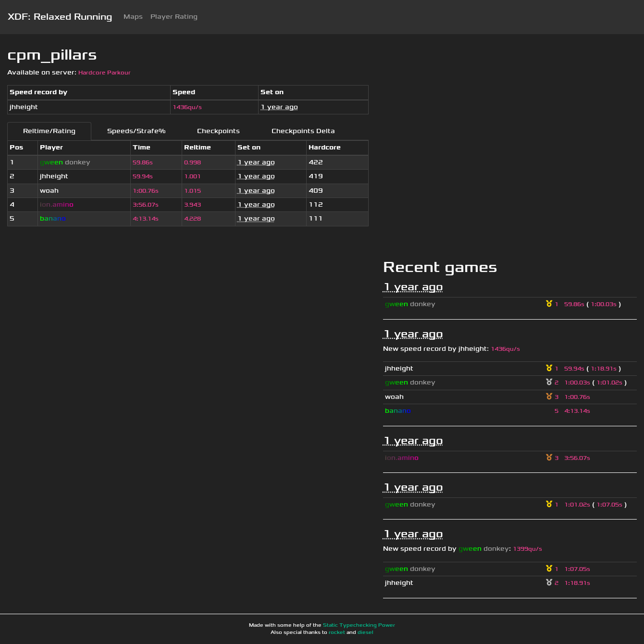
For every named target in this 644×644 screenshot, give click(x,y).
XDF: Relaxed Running (60, 17)
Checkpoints (218, 131)
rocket (337, 632)
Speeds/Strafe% (136, 131)
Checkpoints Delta (303, 131)
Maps (133, 17)
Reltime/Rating (49, 131)
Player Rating (174, 17)
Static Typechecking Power (359, 625)
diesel (365, 632)
